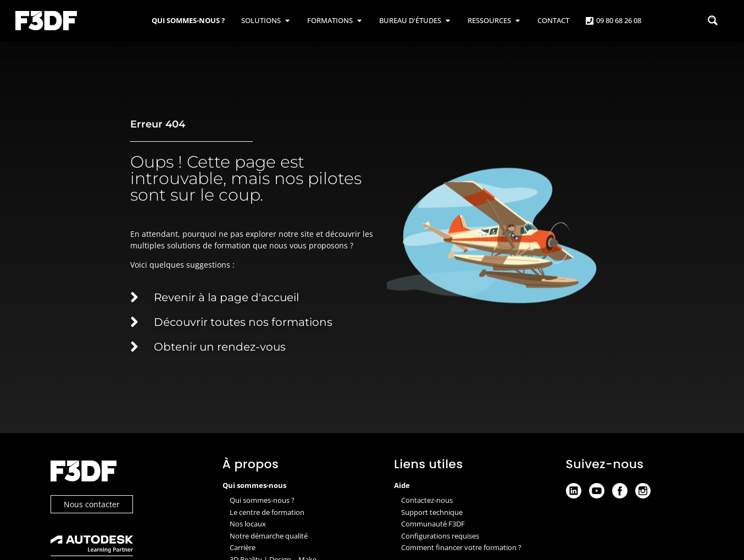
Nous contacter (92, 504)
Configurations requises (440, 536)
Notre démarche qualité (269, 536)
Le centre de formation (267, 512)
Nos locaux (248, 524)
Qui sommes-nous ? (262, 500)
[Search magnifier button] (713, 20)
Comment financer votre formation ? (461, 547)
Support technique (432, 512)
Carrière (243, 547)
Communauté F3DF (433, 524)
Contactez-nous (427, 500)
